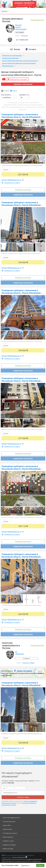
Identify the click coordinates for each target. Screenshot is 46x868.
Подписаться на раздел (18, 79)
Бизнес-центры (8, 837)
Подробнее (25, 865)
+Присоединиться (37, 20)
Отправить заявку (23, 797)
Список (7, 91)
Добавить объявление (25, 4)
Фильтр (17, 49)
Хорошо (40, 865)
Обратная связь (8, 849)
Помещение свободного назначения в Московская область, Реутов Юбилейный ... (22, 116)
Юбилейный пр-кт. (14, 180)
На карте (32, 49)
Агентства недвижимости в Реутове (11, 645)
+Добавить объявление (23, 84)
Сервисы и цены (8, 841)
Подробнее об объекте (23, 195)
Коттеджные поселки (10, 833)
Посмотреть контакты (23, 190)
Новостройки (7, 829)
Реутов (4, 180)
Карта (15, 91)
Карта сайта (7, 825)
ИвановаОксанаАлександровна (21, 27)
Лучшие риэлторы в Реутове (12, 20)
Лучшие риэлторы (9, 821)
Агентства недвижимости (11, 818)
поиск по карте (24, 671)
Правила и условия (9, 845)
